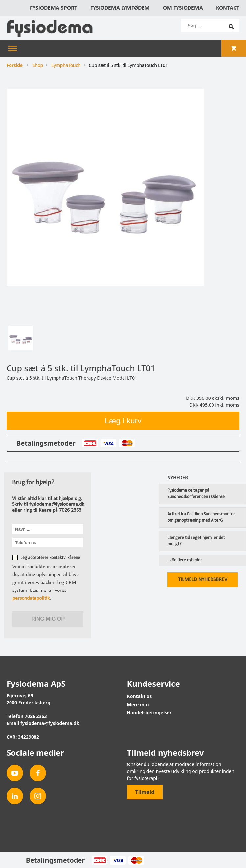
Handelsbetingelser (149, 713)
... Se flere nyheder (185, 560)
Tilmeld (145, 792)
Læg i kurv (123, 421)
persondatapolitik (31, 598)
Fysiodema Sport (54, 8)
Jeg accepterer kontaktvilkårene (51, 558)
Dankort (90, 443)
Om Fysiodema (183, 8)
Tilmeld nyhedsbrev (203, 580)
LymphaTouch (66, 65)
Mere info (138, 704)
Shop (38, 65)
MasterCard (127, 443)
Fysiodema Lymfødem (120, 8)
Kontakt (228, 8)
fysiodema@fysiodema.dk (50, 723)
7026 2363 (36, 716)
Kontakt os (140, 696)
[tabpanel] (123, 205)
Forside (15, 65)
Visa (108, 443)
